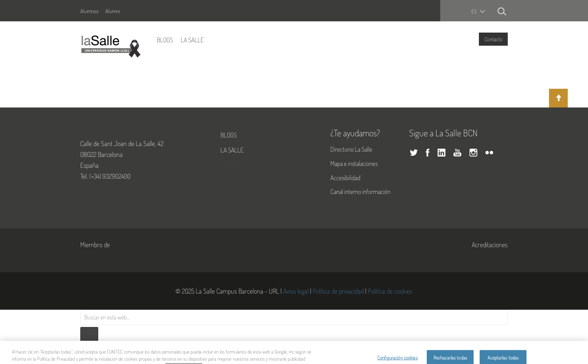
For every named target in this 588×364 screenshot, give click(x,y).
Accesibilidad (345, 178)
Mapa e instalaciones (354, 163)
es (474, 11)
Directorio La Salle (351, 149)
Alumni (113, 11)
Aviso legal (296, 291)
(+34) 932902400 (110, 176)
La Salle (192, 40)
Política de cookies (390, 291)
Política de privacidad (338, 291)
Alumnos (89, 11)
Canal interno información (360, 191)
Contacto (493, 39)
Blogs (165, 40)
